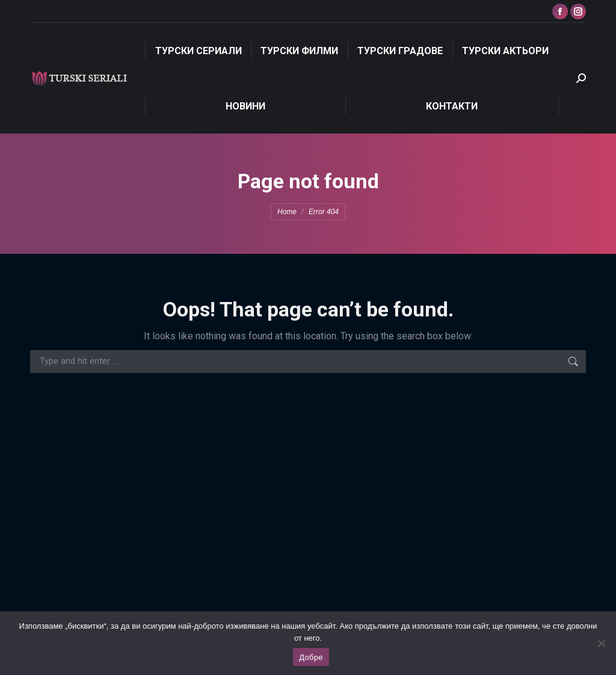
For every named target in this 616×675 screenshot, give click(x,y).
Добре (311, 657)
